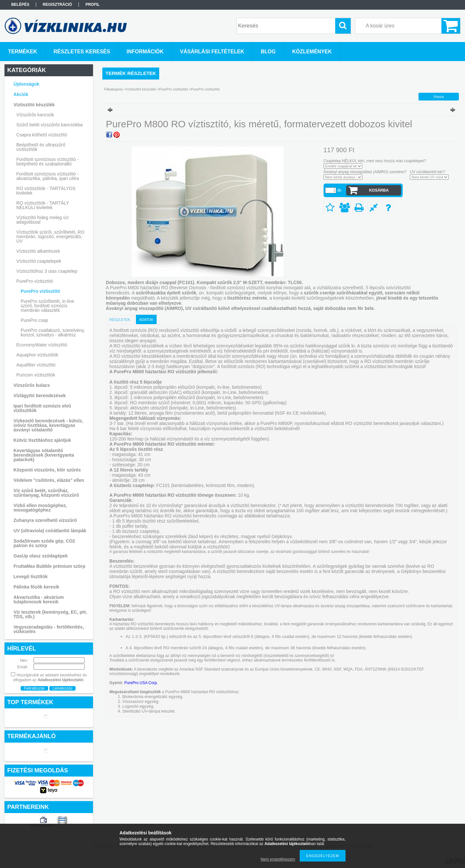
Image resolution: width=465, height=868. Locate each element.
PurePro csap (34, 320)
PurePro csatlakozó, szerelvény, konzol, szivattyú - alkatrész (53, 333)
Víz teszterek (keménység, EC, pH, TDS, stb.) (50, 614)
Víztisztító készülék (141, 89)
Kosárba (379, 190)
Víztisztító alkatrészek (38, 251)
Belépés (20, 5)
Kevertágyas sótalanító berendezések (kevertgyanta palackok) (44, 455)
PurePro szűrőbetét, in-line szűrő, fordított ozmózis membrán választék (47, 306)
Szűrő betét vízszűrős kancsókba (50, 125)
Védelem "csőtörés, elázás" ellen (49, 480)
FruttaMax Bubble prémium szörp (49, 566)
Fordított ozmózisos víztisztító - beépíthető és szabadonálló (48, 162)
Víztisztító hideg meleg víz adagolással (43, 220)
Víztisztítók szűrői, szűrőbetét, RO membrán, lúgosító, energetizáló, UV (51, 237)
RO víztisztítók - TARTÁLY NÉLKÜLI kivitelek (43, 205)
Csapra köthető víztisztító (42, 135)
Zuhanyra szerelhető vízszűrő (45, 520)
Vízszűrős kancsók (35, 115)
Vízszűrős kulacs (32, 385)
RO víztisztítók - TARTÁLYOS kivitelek (46, 191)
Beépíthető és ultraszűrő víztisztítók (41, 147)
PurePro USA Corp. (141, 683)
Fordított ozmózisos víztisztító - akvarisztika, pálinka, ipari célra (48, 176)
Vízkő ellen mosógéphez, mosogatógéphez (40, 508)
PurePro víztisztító (40, 291)
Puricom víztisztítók (36, 375)
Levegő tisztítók (31, 577)
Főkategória (113, 89)
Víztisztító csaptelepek (39, 261)
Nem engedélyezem (278, 859)
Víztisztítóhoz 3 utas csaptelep (47, 271)
